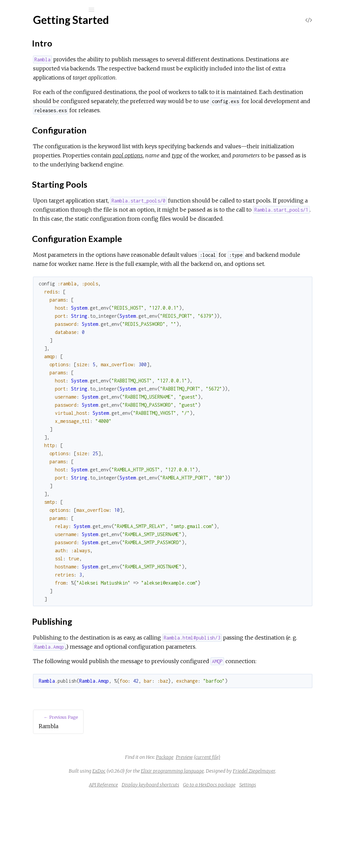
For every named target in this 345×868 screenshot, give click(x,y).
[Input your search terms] (51, 10)
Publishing (36, 156)
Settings (298, 858)
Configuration (41, 134)
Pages (24, 52)
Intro (31, 127)
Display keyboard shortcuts (201, 858)
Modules (28, 61)
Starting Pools (41, 141)
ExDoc (185, 835)
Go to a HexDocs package (260, 858)
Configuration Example (51, 149)
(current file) (258, 821)
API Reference (38, 90)
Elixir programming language (259, 835)
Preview (235, 821)
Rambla (30, 27)
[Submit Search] (10, 10)
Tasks (28, 71)
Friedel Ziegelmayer (236, 844)
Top (29, 119)
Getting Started (39, 108)
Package (215, 821)
